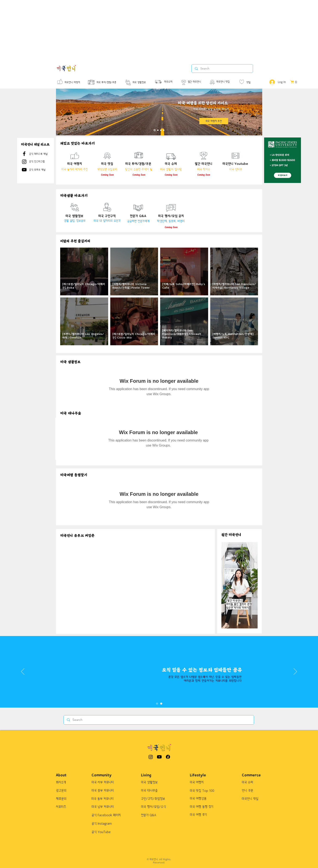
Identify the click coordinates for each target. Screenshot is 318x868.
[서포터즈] (67, 807)
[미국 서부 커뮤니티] (105, 782)
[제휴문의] (65, 799)
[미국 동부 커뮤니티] (105, 799)
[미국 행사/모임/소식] (156, 807)
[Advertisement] (126, 29)
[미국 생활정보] (142, 82)
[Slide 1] (155, 130)
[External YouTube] (97, 563)
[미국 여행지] (211, 782)
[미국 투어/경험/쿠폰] (111, 82)
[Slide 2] (158, 130)
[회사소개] (65, 782)
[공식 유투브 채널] (41, 170)
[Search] (159, 720)
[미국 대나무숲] (155, 791)
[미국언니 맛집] (226, 82)
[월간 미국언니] (197, 82)
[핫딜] (252, 82)
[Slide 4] (164, 130)
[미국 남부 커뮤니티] (105, 807)
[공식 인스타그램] (41, 161)
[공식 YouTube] (107, 832)
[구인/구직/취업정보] (156, 799)
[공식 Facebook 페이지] (108, 815)
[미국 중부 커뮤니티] (105, 791)
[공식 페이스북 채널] (41, 154)
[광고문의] (65, 791)
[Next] (257, 112)
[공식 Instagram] (107, 824)
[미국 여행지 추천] (214, 121)
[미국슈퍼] (170, 82)
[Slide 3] (161, 130)
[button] (296, 82)
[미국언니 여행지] (74, 82)
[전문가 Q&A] (152, 815)
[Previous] (61, 112)
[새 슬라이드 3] (239, 623)
